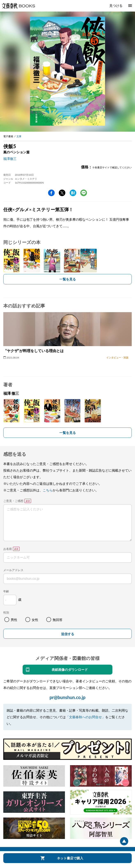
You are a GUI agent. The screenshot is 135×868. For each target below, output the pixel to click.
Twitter (62, 193)
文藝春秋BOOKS (18, 6)
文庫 (19, 136)
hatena (73, 193)
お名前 (8, 549)
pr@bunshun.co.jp (67, 697)
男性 (14, 620)
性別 (6, 612)
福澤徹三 (10, 159)
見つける (116, 5)
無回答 (58, 620)
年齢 (6, 591)
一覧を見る (68, 279)
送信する (68, 634)
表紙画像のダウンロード (70, 669)
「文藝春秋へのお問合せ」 (85, 717)
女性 (35, 620)
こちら (48, 490)
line (84, 193)
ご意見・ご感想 (13, 501)
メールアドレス (13, 570)
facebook (51, 193)
